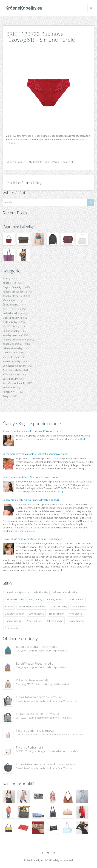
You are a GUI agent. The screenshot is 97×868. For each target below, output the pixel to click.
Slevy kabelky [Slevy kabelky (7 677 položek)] (36, 600)
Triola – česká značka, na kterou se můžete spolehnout (32, 539)
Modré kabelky (11, 318)
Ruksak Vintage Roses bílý (32, 680)
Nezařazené (9, 387)
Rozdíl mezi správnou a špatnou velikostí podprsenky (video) (35, 454)
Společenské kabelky (14, 366)
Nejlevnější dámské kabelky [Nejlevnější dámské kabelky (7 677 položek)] (32, 607)
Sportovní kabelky (12, 370)
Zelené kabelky (11, 331)
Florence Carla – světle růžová (35, 731)
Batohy (6, 279)
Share (68, 162)
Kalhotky (38, 162)
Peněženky (9, 392)
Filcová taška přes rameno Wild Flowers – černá (46, 764)
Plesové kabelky (12, 361)
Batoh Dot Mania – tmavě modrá (37, 647)
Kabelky (7, 283)
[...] (86, 439)
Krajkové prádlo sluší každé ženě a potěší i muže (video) (32, 431)
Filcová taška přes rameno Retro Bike (39, 697)
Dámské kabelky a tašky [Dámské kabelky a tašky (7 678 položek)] (17, 592)
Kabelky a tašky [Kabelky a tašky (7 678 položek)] (55, 600)
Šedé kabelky (10, 322)
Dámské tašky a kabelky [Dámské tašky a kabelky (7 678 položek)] (65, 592)
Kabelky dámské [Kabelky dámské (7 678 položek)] (55, 621)
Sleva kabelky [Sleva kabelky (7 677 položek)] (12, 628)
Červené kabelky (12, 309)
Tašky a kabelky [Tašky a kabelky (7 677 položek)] (76, 621)
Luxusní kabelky (11, 353)
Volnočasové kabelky (14, 383)
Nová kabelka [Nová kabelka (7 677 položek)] (75, 614)
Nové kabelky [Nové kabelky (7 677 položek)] (79, 607)
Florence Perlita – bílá (29, 747)
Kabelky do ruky (11, 335)
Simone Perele (52, 162)
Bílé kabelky (9, 300)
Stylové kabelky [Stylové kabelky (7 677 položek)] (36, 614)
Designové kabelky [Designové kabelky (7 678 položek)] (14, 614)
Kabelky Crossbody (13, 292)
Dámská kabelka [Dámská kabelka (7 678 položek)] (13, 621)
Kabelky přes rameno (14, 340)
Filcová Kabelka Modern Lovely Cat (38, 714)
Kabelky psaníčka (12, 344)
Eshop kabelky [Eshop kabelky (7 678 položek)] (56, 614)
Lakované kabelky (12, 348)
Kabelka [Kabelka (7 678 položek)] (9, 607)
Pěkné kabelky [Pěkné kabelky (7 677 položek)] (41, 592)
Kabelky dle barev (12, 296)
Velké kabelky (10, 379)
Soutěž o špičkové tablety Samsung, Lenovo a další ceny (33, 477)
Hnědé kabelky (11, 313)
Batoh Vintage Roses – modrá (35, 664)
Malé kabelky (10, 357)
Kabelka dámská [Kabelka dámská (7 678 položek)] (76, 600)
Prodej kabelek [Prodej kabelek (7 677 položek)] (34, 621)
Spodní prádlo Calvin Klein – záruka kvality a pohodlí (31, 500)
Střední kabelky (11, 374)
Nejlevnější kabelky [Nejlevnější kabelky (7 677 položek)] (14, 600)
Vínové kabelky (11, 326)
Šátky (6, 396)
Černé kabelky (18, 162)
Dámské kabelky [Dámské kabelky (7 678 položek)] (59, 607)
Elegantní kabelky (12, 287)
